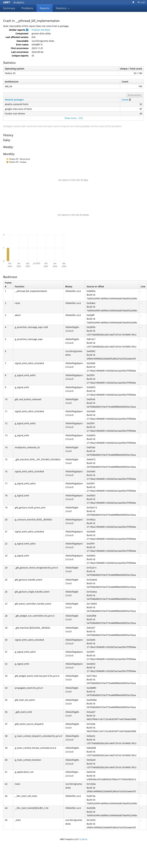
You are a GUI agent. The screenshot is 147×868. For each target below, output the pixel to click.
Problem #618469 (41, 30)
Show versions (134, 95)
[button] (27, 30)
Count (125, 100)
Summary (9, 8)
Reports (45, 8)
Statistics (63, 8)
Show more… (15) (74, 118)
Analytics (14, 2)
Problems (27, 8)
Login (141, 2)
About (84, 839)
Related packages (14, 100)
